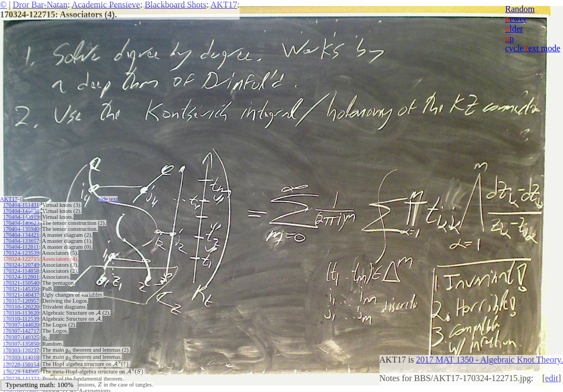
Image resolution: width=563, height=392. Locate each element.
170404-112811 (21, 247)
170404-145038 (21, 211)
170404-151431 (21, 205)
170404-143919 (21, 217)
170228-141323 (21, 373)
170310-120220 (21, 307)
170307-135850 (21, 343)
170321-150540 (21, 283)
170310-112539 (21, 319)
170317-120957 (21, 301)
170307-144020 (21, 325)
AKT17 (224, 5)
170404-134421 (21, 235)
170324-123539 (21, 253)
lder (514, 29)
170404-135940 (21, 229)
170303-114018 (21, 355)
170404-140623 (21, 223)
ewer (516, 19)
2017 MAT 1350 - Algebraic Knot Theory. (489, 360)
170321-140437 (21, 295)
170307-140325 (21, 337)
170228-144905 (21, 367)
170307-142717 (21, 331)
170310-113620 (21, 313)
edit (552, 378)
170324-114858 (21, 271)
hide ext (108, 199)
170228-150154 (21, 361)
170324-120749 (21, 265)
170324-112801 (21, 277)
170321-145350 (21, 289)
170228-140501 (21, 379)
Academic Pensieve (106, 5)
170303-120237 (21, 349)
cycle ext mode (533, 48)
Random (520, 9)
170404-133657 (21, 241)
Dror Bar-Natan (40, 5)
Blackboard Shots (176, 5)
